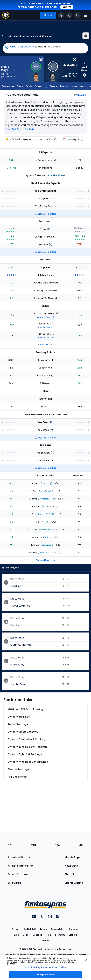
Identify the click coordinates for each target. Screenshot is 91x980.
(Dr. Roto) (47, 537)
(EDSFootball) (47, 545)
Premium (60, 935)
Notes (83, 86)
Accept (67, 7)
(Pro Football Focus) (47, 499)
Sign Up (73, 935)
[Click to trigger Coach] (61, 15)
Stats (20, 86)
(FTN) (47, 522)
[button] (45, 48)
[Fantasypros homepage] (6, 18)
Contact (37, 935)
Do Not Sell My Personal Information (45, 967)
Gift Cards (14, 883)
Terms (43, 929)
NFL (10, 845)
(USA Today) (46, 484)
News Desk (71, 866)
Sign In (45, 941)
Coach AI (82, 95)
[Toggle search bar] (78, 15)
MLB (33, 845)
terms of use (50, 7)
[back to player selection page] (2, 36)
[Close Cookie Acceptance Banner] (86, 960)
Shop (69, 874)
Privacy (16, 929)
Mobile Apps (72, 857)
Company (74, 929)
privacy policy (27, 7)
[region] (45, 139)
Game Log (41, 86)
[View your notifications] (69, 15)
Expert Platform (18, 874)
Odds (29, 86)
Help (48, 935)
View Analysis (45, 317)
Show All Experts (45, 560)
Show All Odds (46, 345)
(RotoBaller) (47, 507)
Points (53, 86)
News (74, 86)
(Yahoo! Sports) (46, 491)
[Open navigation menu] (86, 15)
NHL (81, 845)
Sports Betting (74, 883)
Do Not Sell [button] (30, 929)
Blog (16, 935)
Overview (8, 86)
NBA (57, 845)
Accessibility (58, 929)
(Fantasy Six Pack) (45, 514)
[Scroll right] (82, 139)
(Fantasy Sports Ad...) (47, 530)
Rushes (64, 86)
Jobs (26, 935)
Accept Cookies (46, 975)
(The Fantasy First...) (47, 553)
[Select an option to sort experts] (79, 475)
